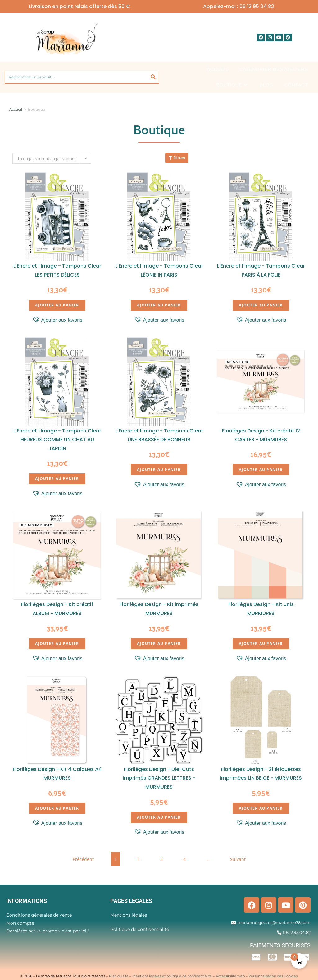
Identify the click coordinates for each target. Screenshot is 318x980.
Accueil (16, 109)
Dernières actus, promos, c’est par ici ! (48, 931)
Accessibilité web (230, 976)
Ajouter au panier (57, 305)
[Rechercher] (153, 77)
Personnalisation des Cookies (273, 976)
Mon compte (20, 923)
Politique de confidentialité (140, 929)
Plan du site (119, 976)
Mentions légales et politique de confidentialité (172, 976)
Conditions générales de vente (39, 915)
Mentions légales (129, 915)
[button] (57, 320)
